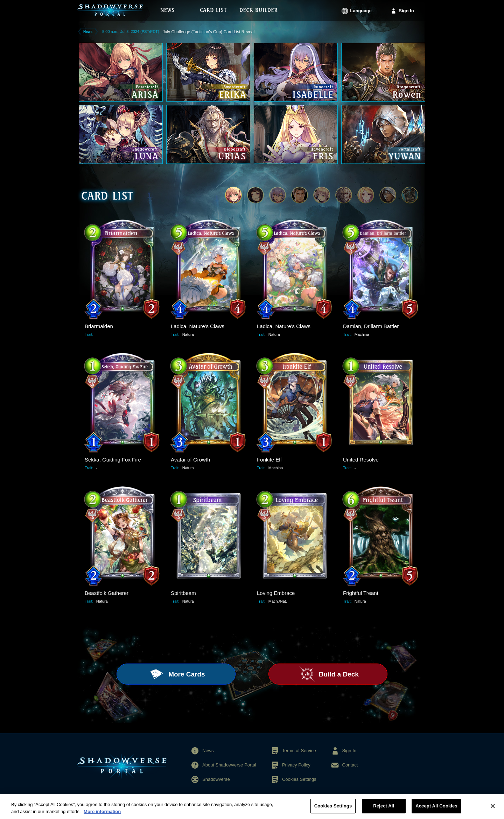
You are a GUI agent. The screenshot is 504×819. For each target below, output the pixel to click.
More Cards (186, 674)
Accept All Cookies (436, 810)
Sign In (406, 11)
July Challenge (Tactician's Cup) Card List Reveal (209, 32)
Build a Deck (338, 674)
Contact (350, 765)
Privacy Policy (296, 765)
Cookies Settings (299, 779)
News (208, 751)
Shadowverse (216, 779)
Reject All (384, 810)
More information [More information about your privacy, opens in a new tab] (102, 815)
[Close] (493, 810)
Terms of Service (299, 751)
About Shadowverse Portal (229, 765)
